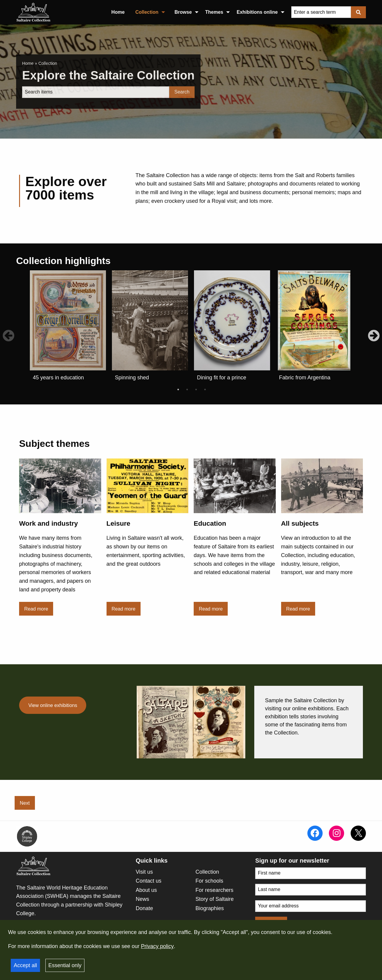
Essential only (65, 965)
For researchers (214, 890)
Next (25, 803)
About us (146, 890)
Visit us (144, 872)
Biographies (210, 908)
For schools (209, 881)
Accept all (25, 965)
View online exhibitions (53, 705)
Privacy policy (157, 946)
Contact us (149, 881)
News (143, 899)
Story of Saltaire (215, 899)
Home (28, 63)
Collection (207, 872)
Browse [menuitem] (183, 12)
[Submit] (358, 12)
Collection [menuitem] (147, 12)
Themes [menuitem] (214, 12)
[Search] (96, 92)
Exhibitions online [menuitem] (257, 12)
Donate (144, 908)
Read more (36, 609)
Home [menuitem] (118, 12)
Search (182, 92)
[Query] (321, 12)
